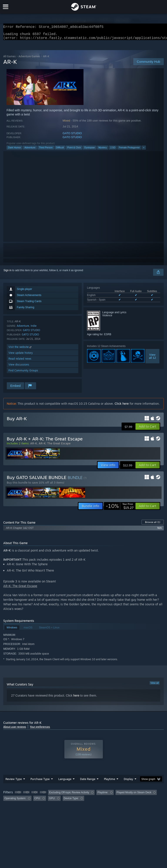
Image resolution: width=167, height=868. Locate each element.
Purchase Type (40, 782)
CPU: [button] (38, 801)
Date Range (88, 782)
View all (155, 685)
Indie (34, 328)
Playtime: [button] (103, 795)
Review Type (14, 782)
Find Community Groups (23, 373)
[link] (120, 509)
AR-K (34, 446)
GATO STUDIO (72, 136)
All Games (9, 59)
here (76, 698)
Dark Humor (14, 150)
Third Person (46, 150)
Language (65, 782)
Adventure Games (29, 59)
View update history (21, 355)
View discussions (19, 367)
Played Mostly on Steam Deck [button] (134, 795)
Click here (122, 406)
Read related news (20, 361)
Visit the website (20, 349)
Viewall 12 (152, 359)
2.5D (113, 150)
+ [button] (144, 150)
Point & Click (74, 150)
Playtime (109, 782)
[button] (148, 429)
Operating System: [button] (15, 801)
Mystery (103, 150)
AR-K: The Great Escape (55, 446)
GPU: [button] (52, 801)
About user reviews (15, 729)
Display (128, 782)
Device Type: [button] (71, 801)
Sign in (8, 273)
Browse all (153, 525)
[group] (83, 798)
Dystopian (90, 150)
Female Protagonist (129, 150)
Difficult (60, 150)
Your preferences (40, 729)
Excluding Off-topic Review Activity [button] (69, 795)
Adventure (30, 150)
